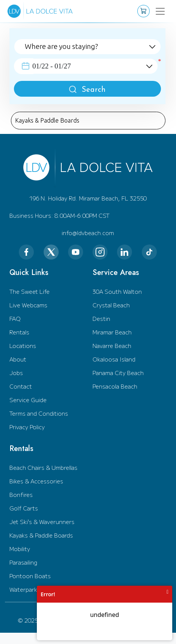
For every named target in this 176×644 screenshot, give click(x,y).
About (18, 359)
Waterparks (25, 589)
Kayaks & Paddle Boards (41, 535)
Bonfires (21, 494)
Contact (21, 386)
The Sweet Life (30, 291)
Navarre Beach (112, 346)
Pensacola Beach (115, 386)
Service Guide (28, 400)
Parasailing (23, 562)
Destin (101, 318)
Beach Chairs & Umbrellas (43, 467)
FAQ (15, 318)
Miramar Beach (112, 332)
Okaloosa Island (114, 359)
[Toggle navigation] (157, 11)
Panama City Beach (118, 373)
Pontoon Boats (30, 576)
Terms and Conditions (39, 413)
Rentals (19, 332)
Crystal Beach (111, 305)
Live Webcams (28, 305)
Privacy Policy (27, 427)
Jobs (16, 373)
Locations (23, 346)
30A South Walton (117, 291)
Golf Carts (24, 508)
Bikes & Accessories (36, 481)
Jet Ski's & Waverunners (42, 522)
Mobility (20, 549)
